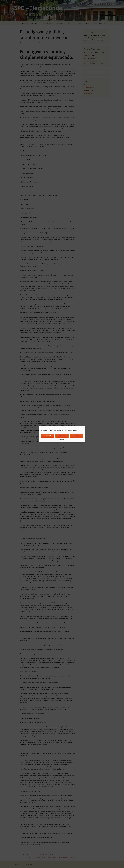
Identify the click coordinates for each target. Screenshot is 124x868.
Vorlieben (76, 436)
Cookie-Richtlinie (62, 439)
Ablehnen (62, 436)
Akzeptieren (48, 436)
